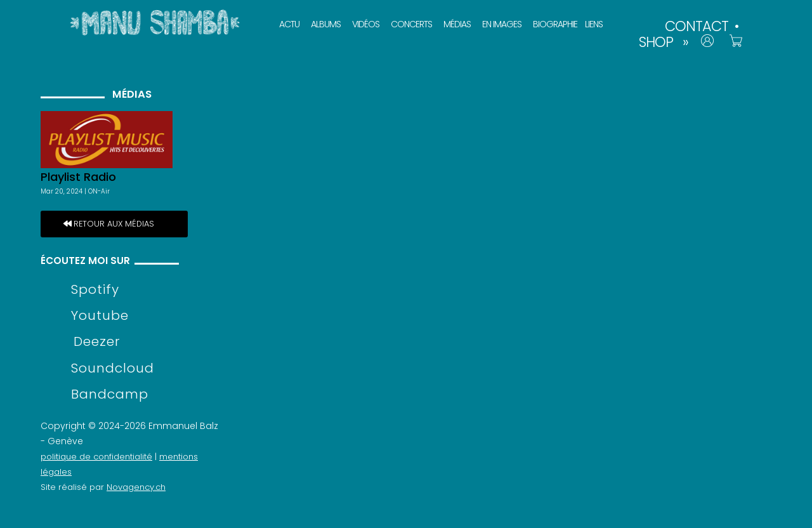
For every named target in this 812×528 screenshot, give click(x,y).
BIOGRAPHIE (555, 24)
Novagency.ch (136, 487)
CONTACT (697, 26)
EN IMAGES (502, 24)
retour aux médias (114, 224)
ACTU (289, 24)
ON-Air (99, 191)
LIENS (594, 24)
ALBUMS (326, 24)
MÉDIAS (457, 24)
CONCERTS (411, 24)
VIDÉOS (366, 24)
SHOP (656, 42)
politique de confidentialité (96, 457)
